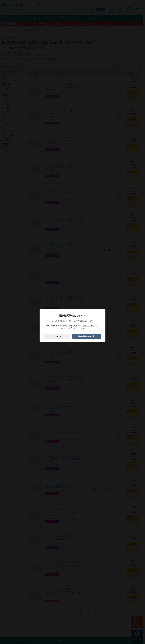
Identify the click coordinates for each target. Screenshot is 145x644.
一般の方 (57, 336)
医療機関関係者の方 (86, 336)
